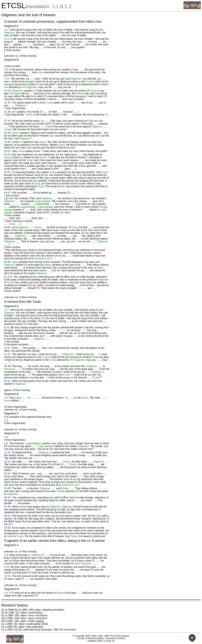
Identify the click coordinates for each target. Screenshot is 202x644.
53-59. (8, 528)
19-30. (8, 103)
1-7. (6, 310)
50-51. (8, 151)
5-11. (7, 39)
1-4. (6, 30)
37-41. (8, 121)
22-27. (8, 354)
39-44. (8, 497)
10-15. (8, 452)
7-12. (7, 79)
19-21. (8, 348)
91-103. (8, 277)
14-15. (8, 576)
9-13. (7, 567)
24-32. (8, 474)
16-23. (8, 462)
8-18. (7, 327)
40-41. (8, 381)
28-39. (8, 366)
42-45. (8, 133)
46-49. (8, 142)
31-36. (8, 112)
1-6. (6, 398)
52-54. (8, 155)
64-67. (8, 193)
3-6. (6, 70)
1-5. (6, 420)
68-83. (8, 227)
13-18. (8, 91)
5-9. (6, 443)
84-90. (8, 262)
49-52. (8, 516)
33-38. (8, 488)
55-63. (8, 172)
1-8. (6, 555)
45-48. (8, 507)
